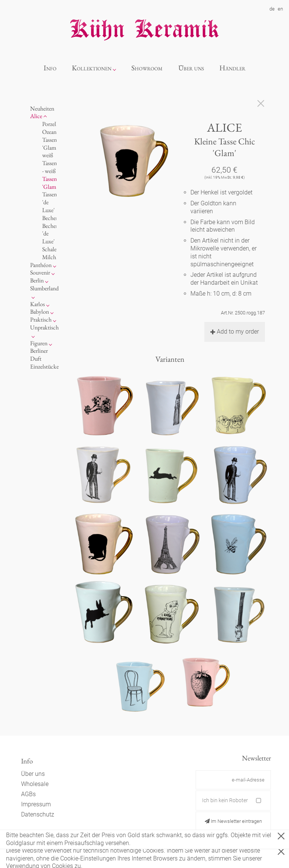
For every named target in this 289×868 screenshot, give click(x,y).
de (272, 9)
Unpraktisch (44, 327)
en (280, 9)
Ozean (49, 132)
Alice (36, 116)
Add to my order (235, 332)
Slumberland (44, 288)
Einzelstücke (44, 366)
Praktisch (41, 319)
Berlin (37, 280)
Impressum (36, 804)
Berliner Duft (39, 355)
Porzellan (52, 124)
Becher (50, 218)
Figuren (39, 343)
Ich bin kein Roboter (225, 800)
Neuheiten (42, 108)
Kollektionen (92, 68)
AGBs (28, 794)
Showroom (147, 68)
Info (50, 68)
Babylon (40, 312)
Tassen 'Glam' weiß (50, 148)
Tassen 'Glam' (50, 183)
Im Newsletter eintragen (233, 821)
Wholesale (35, 784)
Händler (232, 68)
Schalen (51, 249)
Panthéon (41, 265)
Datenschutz (38, 814)
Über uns (191, 68)
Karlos (37, 304)
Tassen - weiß (49, 167)
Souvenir (40, 272)
